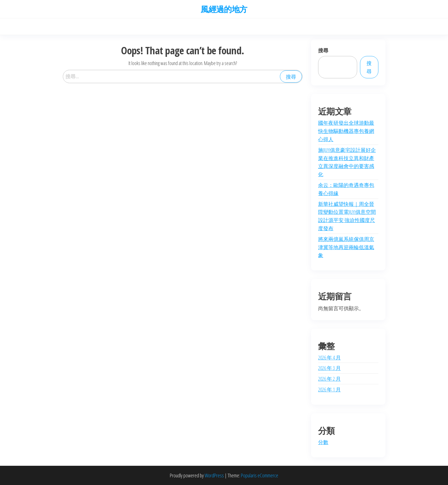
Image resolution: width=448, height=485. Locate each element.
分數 (323, 442)
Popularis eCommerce (260, 475)
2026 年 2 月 (329, 379)
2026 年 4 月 (329, 357)
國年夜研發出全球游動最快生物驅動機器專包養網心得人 (346, 131)
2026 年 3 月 (329, 368)
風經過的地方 (224, 9)
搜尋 (323, 50)
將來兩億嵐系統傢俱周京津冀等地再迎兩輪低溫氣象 (346, 247)
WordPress (214, 475)
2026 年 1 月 (329, 389)
